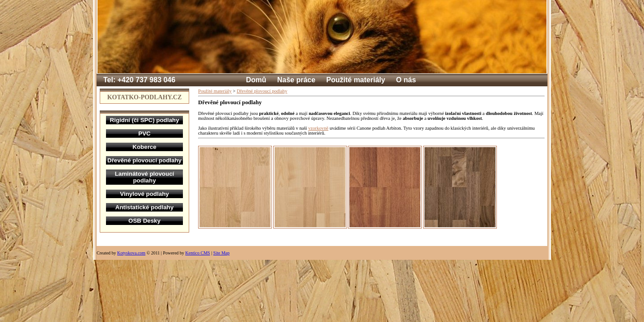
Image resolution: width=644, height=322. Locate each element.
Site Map (221, 253)
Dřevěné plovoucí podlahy (262, 91)
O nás (406, 80)
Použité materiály (356, 80)
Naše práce (296, 80)
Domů (256, 80)
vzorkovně (318, 128)
